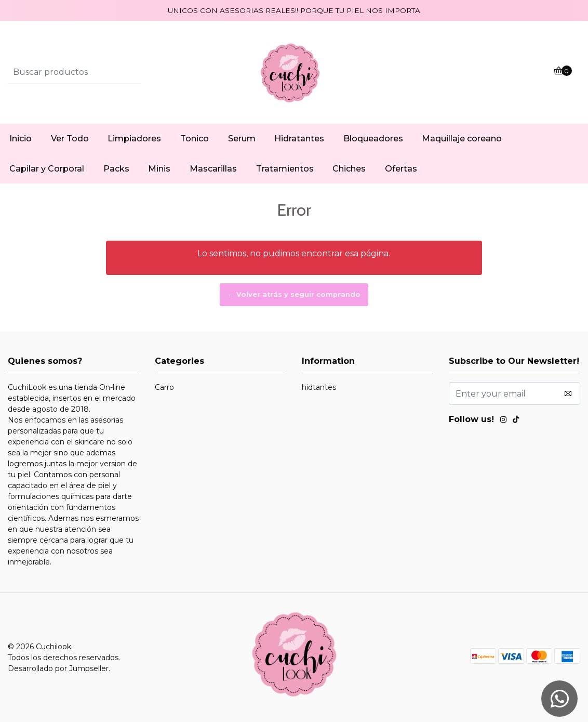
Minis (159, 169)
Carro (164, 387)
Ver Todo (70, 139)
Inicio (21, 139)
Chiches (349, 169)
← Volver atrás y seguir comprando (294, 294)
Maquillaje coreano (462, 139)
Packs (116, 169)
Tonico (195, 139)
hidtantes (319, 387)
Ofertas (401, 169)
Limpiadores (134, 139)
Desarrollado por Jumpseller (58, 668)
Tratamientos (285, 169)
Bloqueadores (373, 139)
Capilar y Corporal (47, 169)
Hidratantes (299, 139)
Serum (242, 139)
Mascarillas (213, 169)
